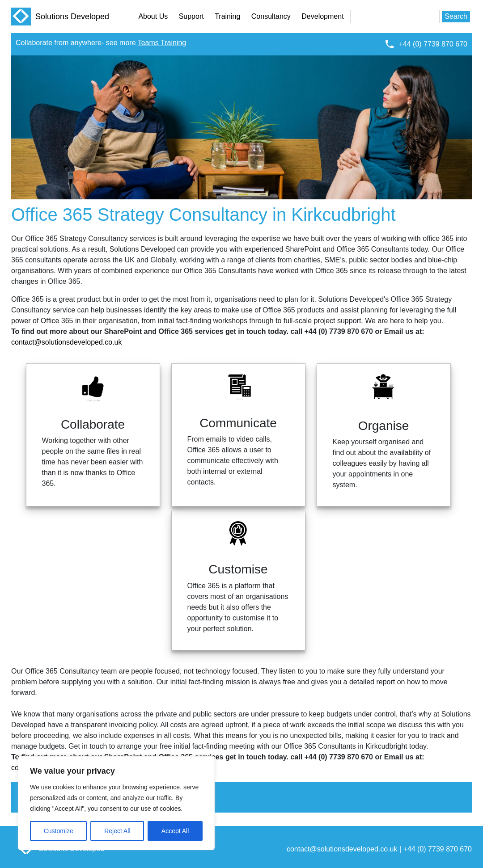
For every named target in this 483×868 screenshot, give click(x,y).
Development (322, 16)
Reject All (117, 831)
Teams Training (162, 43)
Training (227, 16)
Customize (59, 831)
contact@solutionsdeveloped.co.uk (67, 342)
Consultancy (271, 16)
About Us (153, 16)
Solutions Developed (60, 17)
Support (191, 16)
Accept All (175, 831)
